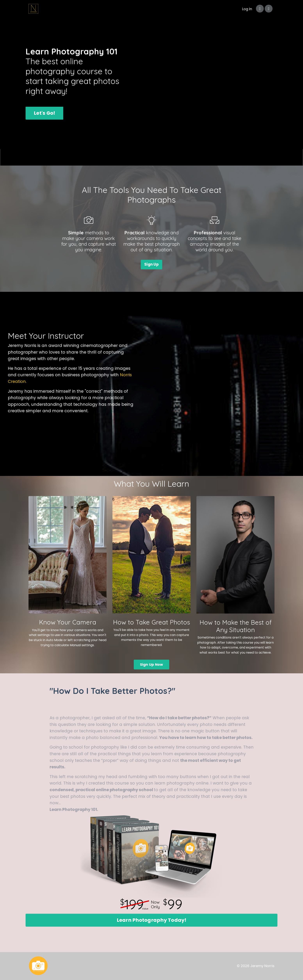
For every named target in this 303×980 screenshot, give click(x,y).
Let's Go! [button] (44, 113)
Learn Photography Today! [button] (152, 920)
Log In (247, 9)
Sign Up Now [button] (152, 664)
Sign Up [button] (151, 264)
